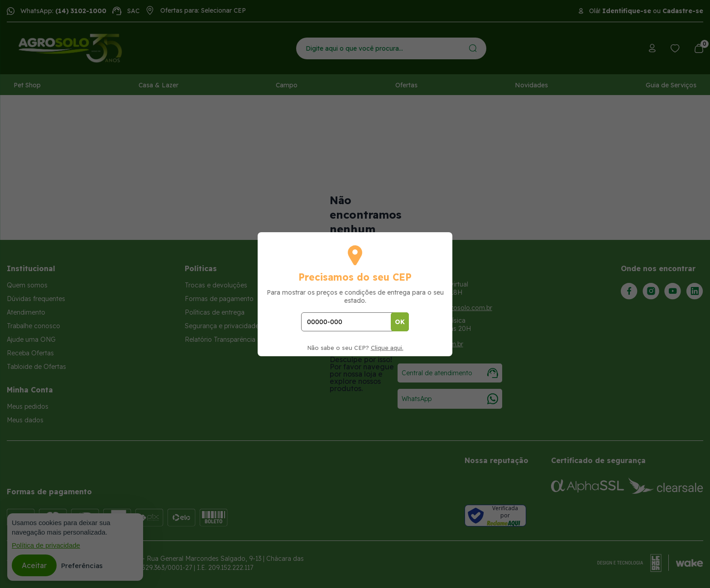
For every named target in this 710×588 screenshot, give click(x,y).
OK (400, 322)
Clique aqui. (387, 348)
